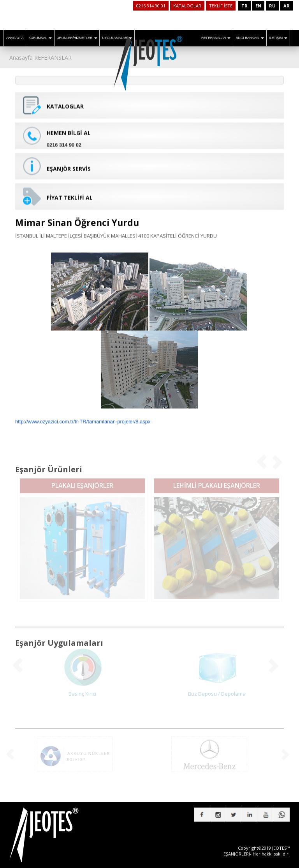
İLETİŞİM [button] (278, 38)
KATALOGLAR (187, 6)
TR (244, 6)
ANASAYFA (15, 38)
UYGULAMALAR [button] (117, 38)
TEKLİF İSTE (221, 6)
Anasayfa (21, 58)
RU (272, 6)
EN (258, 6)
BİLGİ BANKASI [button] (250, 38)
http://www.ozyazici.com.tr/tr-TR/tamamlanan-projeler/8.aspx (83, 417)
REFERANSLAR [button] (216, 38)
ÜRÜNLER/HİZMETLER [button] (77, 38)
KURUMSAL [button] (40, 38)
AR (287, 6)
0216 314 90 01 (151, 6)
